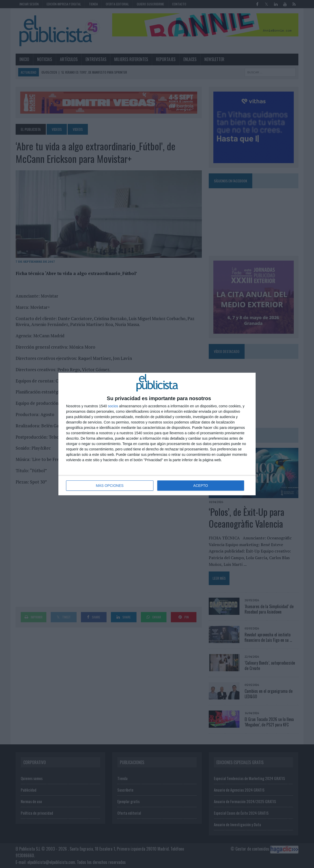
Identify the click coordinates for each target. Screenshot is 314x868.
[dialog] (157, 434)
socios (113, 406)
